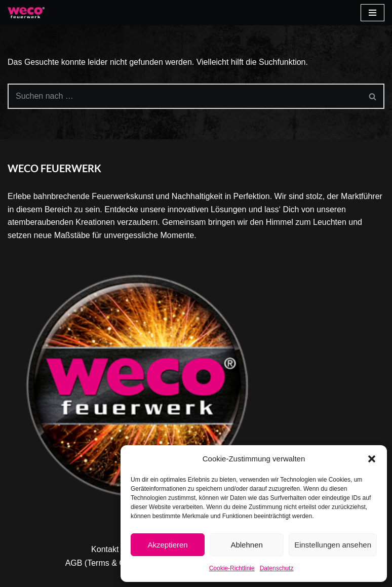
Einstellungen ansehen (333, 545)
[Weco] (26, 13)
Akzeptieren (167, 545)
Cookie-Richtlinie (232, 568)
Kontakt (105, 549)
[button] (372, 459)
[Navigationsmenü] (373, 13)
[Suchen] (185, 96)
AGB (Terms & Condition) (111, 563)
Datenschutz (277, 568)
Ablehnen (246, 545)
